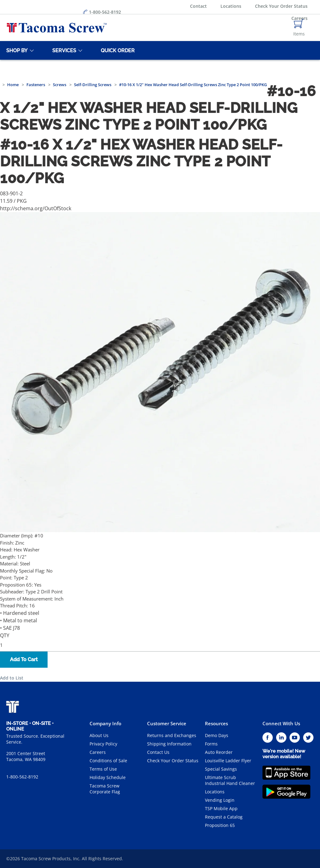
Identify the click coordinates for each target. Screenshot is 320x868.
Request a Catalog (224, 817)
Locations (231, 6)
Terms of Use (103, 769)
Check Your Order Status (281, 6)
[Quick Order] (117, 50)
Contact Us (158, 752)
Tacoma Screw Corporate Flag (105, 789)
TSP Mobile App (221, 808)
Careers (98, 752)
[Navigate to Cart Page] (299, 28)
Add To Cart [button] (24, 659)
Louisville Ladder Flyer (228, 761)
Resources (216, 723)
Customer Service (167, 723)
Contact (198, 6)
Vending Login (220, 800)
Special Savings (221, 769)
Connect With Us (281, 723)
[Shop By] (16, 50)
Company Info (105, 723)
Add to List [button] (12, 678)
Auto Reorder (219, 752)
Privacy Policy (103, 744)
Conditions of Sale (108, 761)
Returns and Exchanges (172, 735)
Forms (211, 744)
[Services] (63, 50)
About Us (99, 735)
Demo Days (217, 735)
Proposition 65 (220, 825)
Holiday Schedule (108, 777)
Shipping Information (169, 744)
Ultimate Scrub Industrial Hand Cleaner (230, 780)
